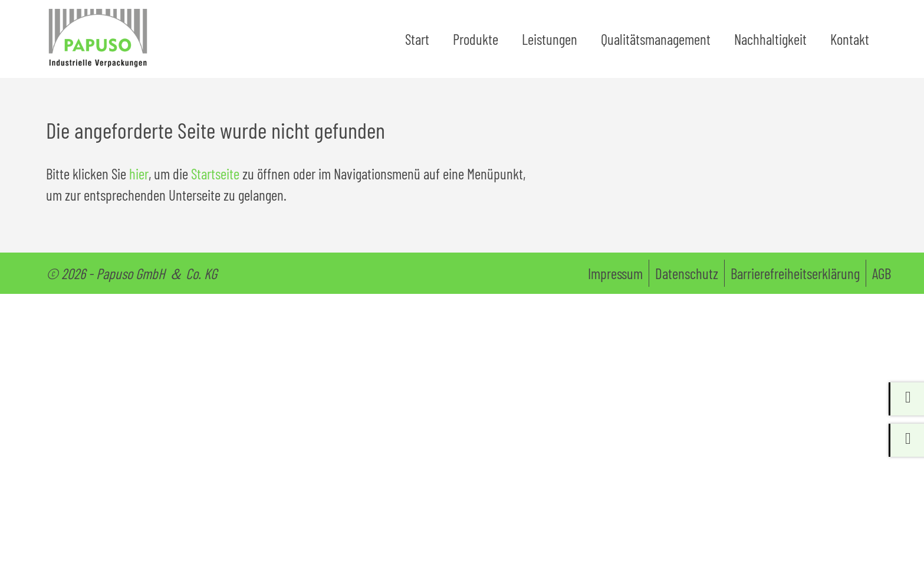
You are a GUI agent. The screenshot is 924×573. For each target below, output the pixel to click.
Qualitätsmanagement (656, 42)
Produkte (476, 42)
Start (417, 42)
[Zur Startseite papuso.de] (105, 42)
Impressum (615, 280)
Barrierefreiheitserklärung (795, 280)
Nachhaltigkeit (770, 42)
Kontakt (850, 42)
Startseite (215, 180)
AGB (882, 280)
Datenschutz (687, 280)
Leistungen (550, 42)
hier (139, 180)
